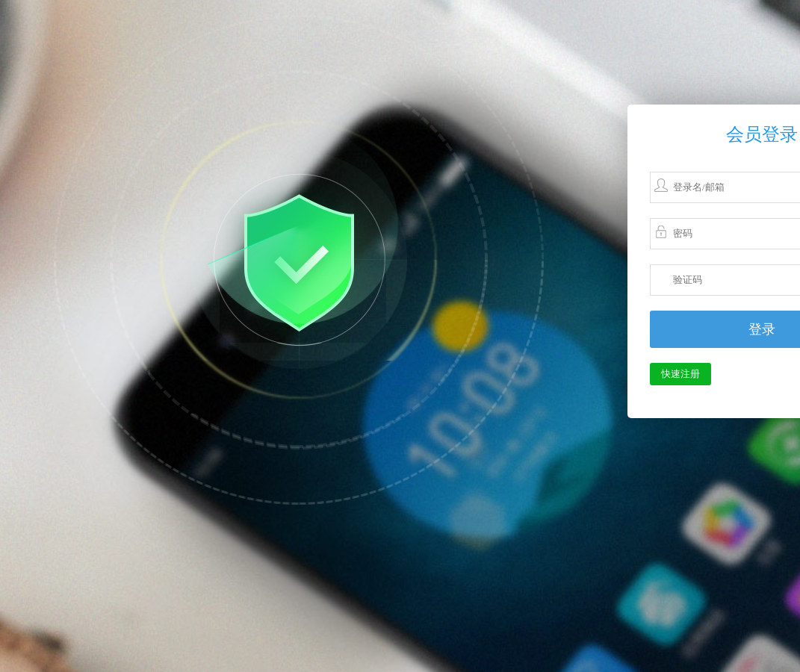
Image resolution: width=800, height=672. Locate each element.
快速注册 (680, 374)
